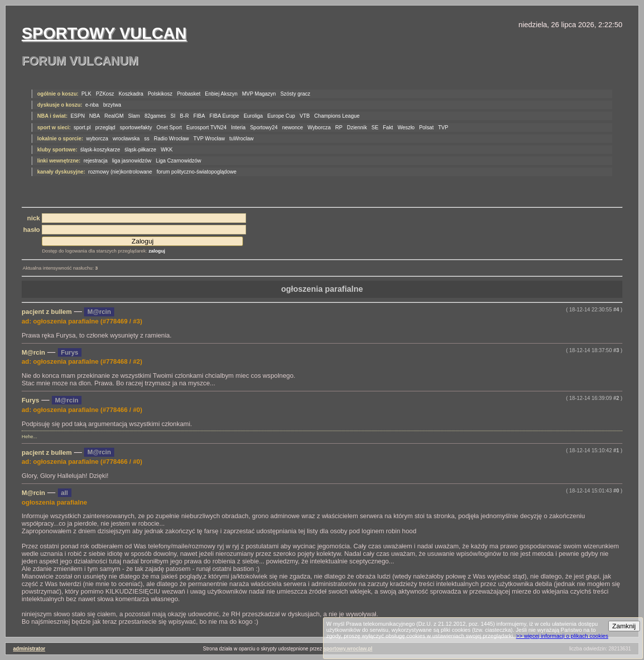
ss (147, 139)
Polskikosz (160, 94)
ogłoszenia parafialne (322, 289)
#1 (616, 450)
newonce (293, 128)
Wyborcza (319, 128)
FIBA (199, 116)
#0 (616, 491)
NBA (94, 116)
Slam (134, 116)
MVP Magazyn (259, 94)
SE (375, 128)
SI (173, 116)
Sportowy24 (264, 128)
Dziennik (357, 128)
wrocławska (126, 139)
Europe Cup (281, 116)
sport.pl (82, 128)
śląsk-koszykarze (100, 150)
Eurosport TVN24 (206, 128)
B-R (185, 116)
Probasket (189, 94)
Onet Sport (169, 128)
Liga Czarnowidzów (179, 161)
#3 (616, 350)
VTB (305, 116)
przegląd (105, 128)
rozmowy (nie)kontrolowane (120, 172)
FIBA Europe (224, 116)
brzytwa (112, 105)
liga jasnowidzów (132, 161)
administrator (29, 649)
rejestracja (96, 161)
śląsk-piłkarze (141, 150)
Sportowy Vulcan (104, 33)
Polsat (426, 128)
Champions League (337, 116)
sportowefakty (136, 128)
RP (339, 128)
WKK (167, 150)
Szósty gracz (295, 94)
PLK (87, 94)
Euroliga (253, 116)
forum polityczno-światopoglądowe (196, 172)
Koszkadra (131, 94)
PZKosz (105, 94)
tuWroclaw (242, 139)
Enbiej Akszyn (221, 94)
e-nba (92, 105)
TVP (443, 128)
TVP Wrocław (209, 139)
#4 (616, 310)
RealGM (114, 116)
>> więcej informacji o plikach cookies (562, 636)
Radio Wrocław (172, 139)
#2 (616, 398)
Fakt (388, 128)
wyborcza (97, 139)
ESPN (77, 116)
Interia (238, 128)
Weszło (406, 128)
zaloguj (157, 251)
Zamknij (624, 626)
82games (155, 116)
